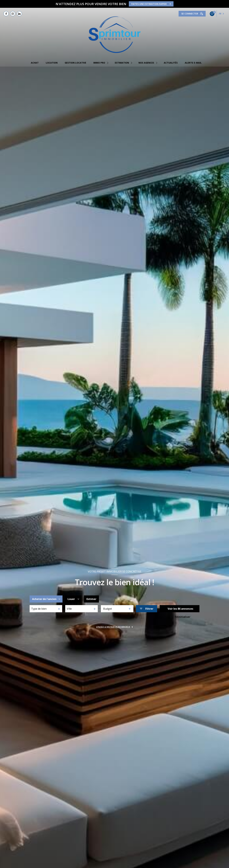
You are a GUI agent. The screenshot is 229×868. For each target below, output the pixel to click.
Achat (35, 63)
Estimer (91, 599)
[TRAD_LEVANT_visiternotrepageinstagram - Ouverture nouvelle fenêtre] (13, 14)
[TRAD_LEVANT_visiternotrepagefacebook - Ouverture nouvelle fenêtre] (6, 14)
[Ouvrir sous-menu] (108, 63)
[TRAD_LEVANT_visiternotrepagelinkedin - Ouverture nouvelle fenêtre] (19, 14)
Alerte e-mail (193, 63)
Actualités (171, 63)
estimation (122, 63)
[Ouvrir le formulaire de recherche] (147, 609)
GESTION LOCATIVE (75, 63)
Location (52, 63)
